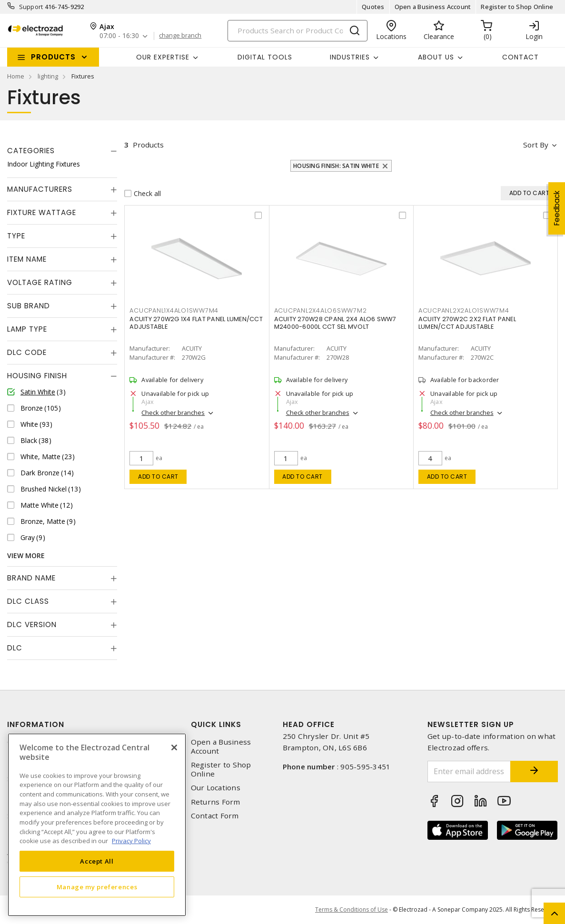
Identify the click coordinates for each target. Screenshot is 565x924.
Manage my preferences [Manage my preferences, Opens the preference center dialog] (97, 887)
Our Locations (216, 788)
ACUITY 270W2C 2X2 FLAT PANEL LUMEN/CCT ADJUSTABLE (467, 323)
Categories (31, 151)
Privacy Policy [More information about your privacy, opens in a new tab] (131, 841)
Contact (520, 57)
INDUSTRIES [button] (350, 57)
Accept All (97, 861)
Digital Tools (265, 57)
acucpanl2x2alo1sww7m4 (464, 310)
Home (16, 76)
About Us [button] (436, 57)
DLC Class (28, 601)
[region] (97, 825)
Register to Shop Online (517, 7)
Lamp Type (27, 329)
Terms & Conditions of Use (352, 909)
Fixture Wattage (42, 212)
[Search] (297, 31)
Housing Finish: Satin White (336, 166)
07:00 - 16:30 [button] (119, 36)
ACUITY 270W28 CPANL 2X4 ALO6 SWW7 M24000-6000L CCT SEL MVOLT (335, 323)
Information (36, 724)
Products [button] (53, 57)
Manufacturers (40, 189)
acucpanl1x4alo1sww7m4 (174, 310)
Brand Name (31, 578)
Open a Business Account (433, 7)
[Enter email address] (469, 772)
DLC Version (32, 624)
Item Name (27, 259)
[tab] (62, 151)
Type (16, 236)
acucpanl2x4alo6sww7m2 (321, 310)
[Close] (174, 747)
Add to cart (158, 477)
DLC (15, 648)
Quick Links (216, 724)
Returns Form (216, 802)
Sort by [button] (536, 145)
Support (31, 7)
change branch (180, 36)
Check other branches (173, 413)
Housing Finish (37, 376)
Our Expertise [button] (163, 57)
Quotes (373, 7)
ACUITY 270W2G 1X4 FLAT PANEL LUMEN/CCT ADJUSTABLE (196, 323)
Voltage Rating (40, 282)
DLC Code (27, 352)
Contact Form (215, 816)
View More (26, 555)
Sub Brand (29, 306)
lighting (48, 76)
